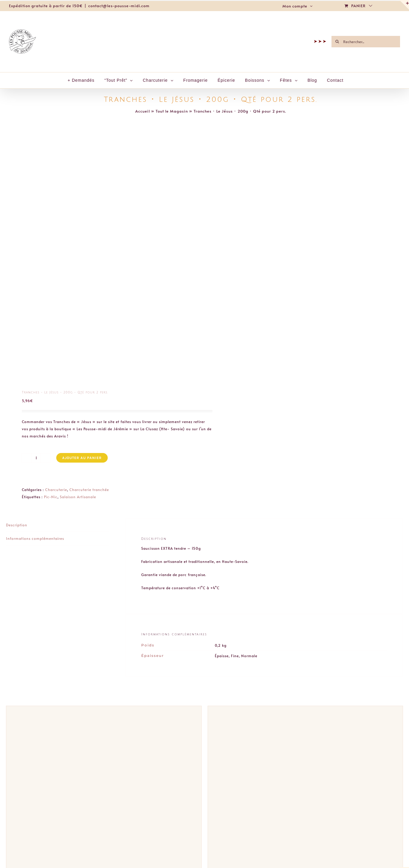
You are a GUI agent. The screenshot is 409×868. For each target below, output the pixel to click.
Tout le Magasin (172, 111)
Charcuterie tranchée (89, 490)
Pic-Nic (51, 497)
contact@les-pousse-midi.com (119, 6)
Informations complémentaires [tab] (35, 538)
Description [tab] (17, 525)
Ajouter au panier (82, 458)
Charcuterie (56, 490)
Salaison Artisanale (78, 497)
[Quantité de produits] (36, 458)
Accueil (143, 111)
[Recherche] (337, 42)
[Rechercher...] (366, 42)
